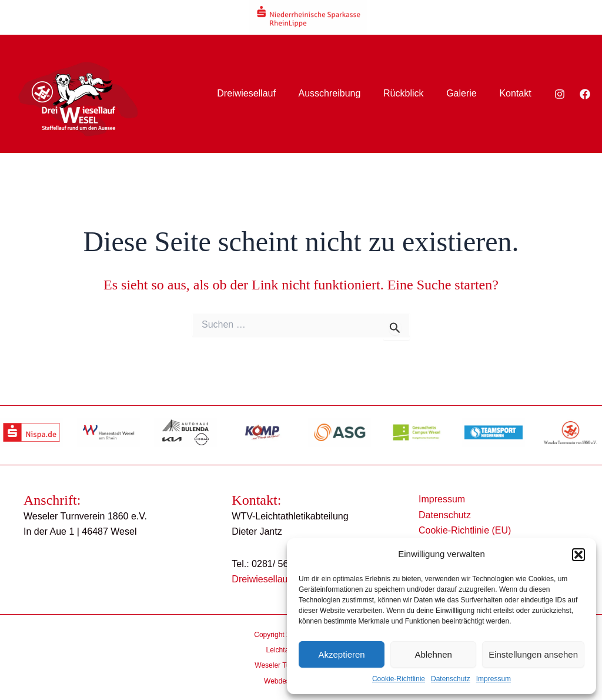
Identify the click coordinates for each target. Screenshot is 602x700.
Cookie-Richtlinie (399, 679)
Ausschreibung (343, 93)
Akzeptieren (341, 654)
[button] (578, 555)
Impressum (494, 679)
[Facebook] (585, 94)
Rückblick (413, 93)
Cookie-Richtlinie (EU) (463, 530)
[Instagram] (560, 94)
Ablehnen (433, 654)
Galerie (467, 93)
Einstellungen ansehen (533, 654)
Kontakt (517, 93)
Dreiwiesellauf (264, 93)
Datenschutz (451, 679)
